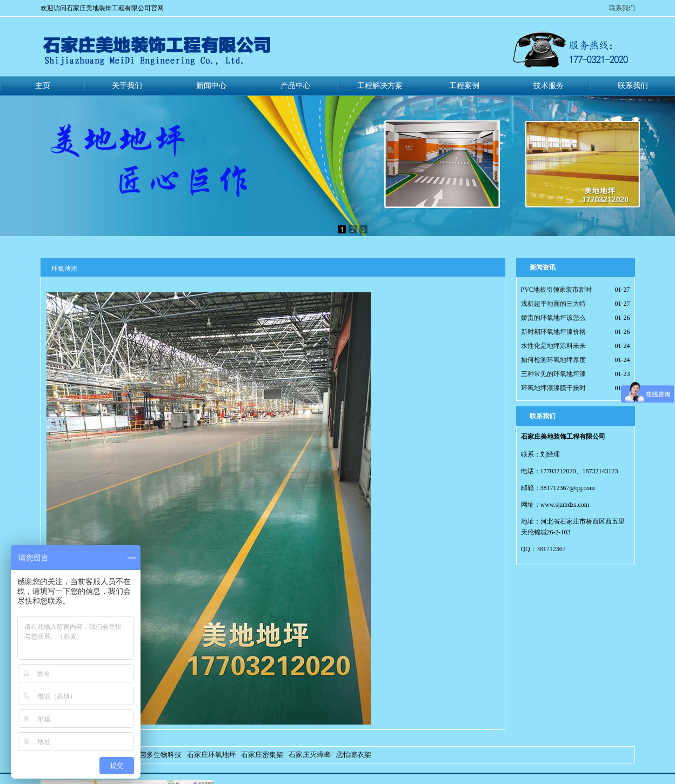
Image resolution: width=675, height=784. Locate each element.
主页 (43, 86)
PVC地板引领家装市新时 (556, 290)
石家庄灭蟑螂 (310, 755)
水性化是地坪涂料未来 (553, 346)
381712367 (551, 549)
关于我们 (127, 86)
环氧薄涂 (64, 269)
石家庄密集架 (262, 755)
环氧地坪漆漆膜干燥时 (553, 388)
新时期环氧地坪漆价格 (553, 332)
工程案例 (464, 86)
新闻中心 (211, 86)
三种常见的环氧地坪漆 (553, 374)
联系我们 (622, 8)
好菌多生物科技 (157, 755)
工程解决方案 (380, 86)
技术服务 (549, 86)
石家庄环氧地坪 (212, 755)
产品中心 (296, 86)
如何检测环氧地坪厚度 (553, 360)
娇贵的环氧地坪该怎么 (553, 318)
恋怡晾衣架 (354, 755)
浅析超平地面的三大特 (553, 304)
